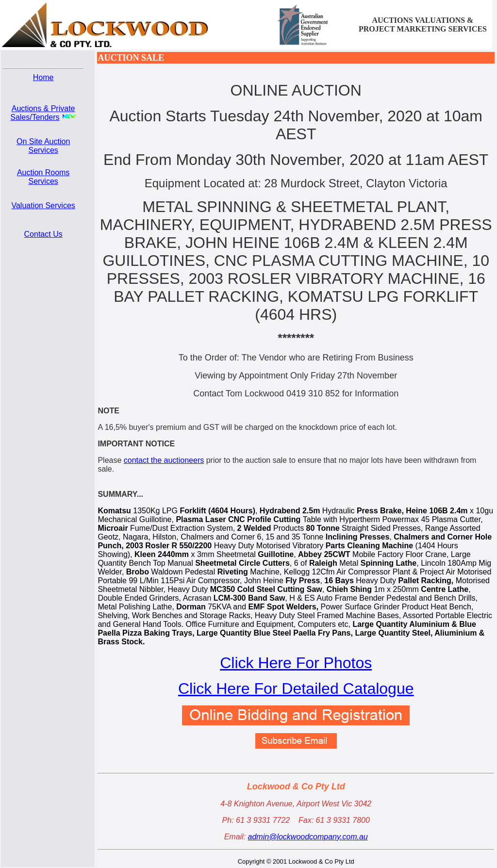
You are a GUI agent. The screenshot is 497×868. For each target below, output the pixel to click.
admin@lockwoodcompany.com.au (308, 837)
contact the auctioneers (164, 460)
